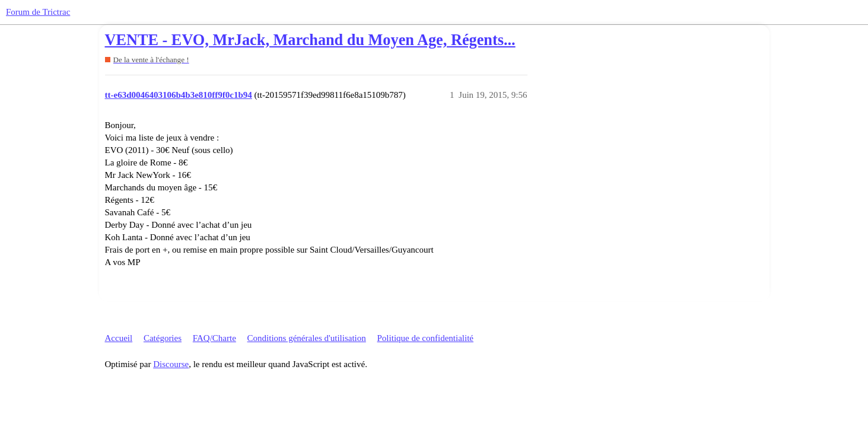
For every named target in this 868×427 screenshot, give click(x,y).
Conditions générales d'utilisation (307, 338)
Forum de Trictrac (38, 12)
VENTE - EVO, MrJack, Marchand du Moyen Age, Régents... (310, 40)
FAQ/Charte (214, 338)
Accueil (119, 338)
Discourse (171, 364)
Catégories (163, 338)
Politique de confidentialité (425, 338)
